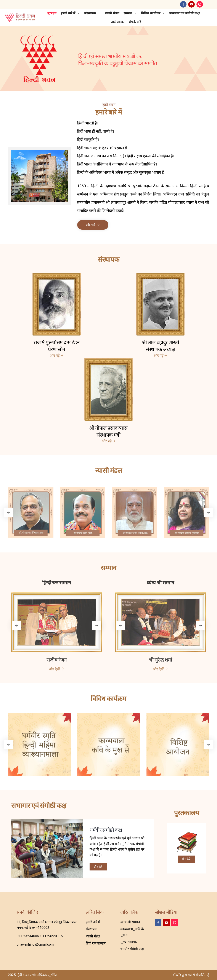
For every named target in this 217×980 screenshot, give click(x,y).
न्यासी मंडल (111, 13)
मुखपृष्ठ (51, 13)
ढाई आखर (117, 22)
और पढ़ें (93, 225)
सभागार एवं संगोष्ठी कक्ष (186, 13)
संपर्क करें (134, 22)
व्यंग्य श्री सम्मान (130, 922)
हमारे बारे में (69, 13)
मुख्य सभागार (129, 942)
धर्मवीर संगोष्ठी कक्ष (132, 949)
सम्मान (129, 13)
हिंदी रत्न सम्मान (96, 943)
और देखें (98, 867)
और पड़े (57, 356)
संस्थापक (91, 13)
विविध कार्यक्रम (152, 13)
